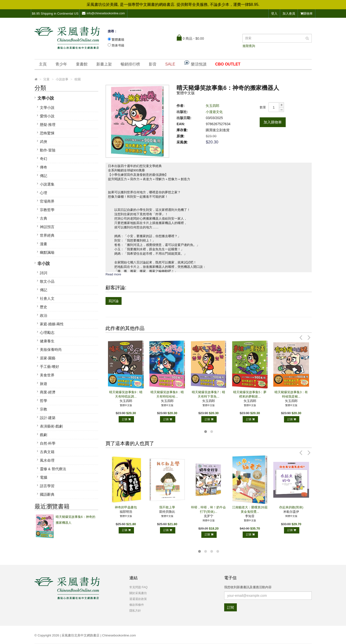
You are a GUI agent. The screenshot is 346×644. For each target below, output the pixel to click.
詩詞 (44, 273)
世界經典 (47, 235)
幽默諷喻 (47, 252)
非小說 (44, 264)
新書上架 (104, 64)
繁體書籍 (118, 40)
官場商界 (47, 201)
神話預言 (47, 227)
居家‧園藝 (48, 358)
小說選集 (47, 184)
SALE (170, 64)
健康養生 (47, 341)
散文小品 (47, 281)
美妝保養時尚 (51, 350)
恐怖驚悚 (47, 133)
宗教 (44, 409)
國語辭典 (47, 494)
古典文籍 (47, 452)
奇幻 (44, 159)
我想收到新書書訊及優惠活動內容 (248, 587)
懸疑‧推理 (48, 125)
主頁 (43, 64)
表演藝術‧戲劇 (51, 426)
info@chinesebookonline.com (103, 13)
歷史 (44, 307)
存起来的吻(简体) (291, 507)
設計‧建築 (48, 418)
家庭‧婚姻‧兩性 (52, 324)
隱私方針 (135, 611)
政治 (44, 315)
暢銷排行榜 (130, 64)
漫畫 (44, 244)
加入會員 (289, 14)
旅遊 (44, 384)
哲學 (44, 401)
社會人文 (47, 298)
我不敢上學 (167, 507)
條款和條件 (137, 605)
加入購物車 (273, 122)
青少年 (61, 64)
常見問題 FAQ (138, 587)
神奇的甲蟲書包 (126, 507)
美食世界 (47, 375)
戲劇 (44, 435)
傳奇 (44, 167)
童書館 (82, 64)
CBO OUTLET (228, 64)
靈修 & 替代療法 (53, 469)
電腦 (44, 477)
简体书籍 (118, 45)
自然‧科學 (48, 443)
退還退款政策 (138, 599)
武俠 (44, 142)
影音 (153, 64)
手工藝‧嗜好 (49, 367)
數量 (263, 107)
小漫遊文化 (214, 112)
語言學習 (47, 486)
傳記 (44, 176)
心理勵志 (47, 332)
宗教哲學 (47, 210)
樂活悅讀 (195, 63)
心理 (44, 193)
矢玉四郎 (213, 106)
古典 (44, 218)
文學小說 (46, 98)
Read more (113, 274)
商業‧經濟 (48, 392)
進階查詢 (249, 46)
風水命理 (47, 460)
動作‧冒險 (48, 150)
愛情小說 (47, 116)
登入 (274, 14)
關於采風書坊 (138, 593)
